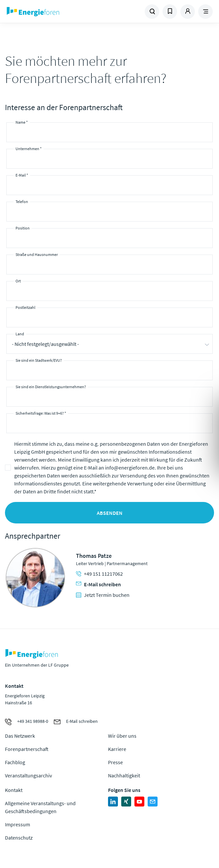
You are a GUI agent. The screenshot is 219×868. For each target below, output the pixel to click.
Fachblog (15, 762)
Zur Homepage (57, 12)
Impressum (18, 824)
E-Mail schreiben (98, 584)
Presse (115, 762)
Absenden (110, 513)
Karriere (117, 749)
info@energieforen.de (130, 468)
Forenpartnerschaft (27, 749)
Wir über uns (122, 736)
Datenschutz (19, 838)
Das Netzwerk (20, 736)
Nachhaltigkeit (124, 775)
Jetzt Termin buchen (103, 595)
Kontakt (14, 790)
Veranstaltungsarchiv (28, 775)
